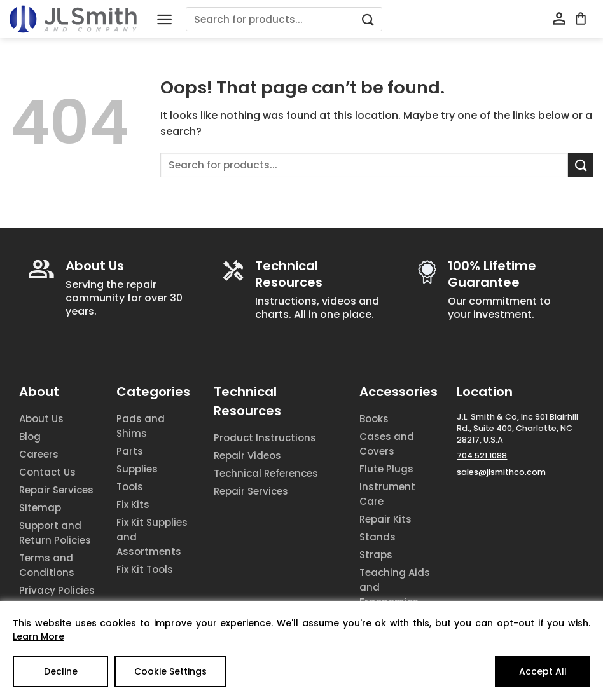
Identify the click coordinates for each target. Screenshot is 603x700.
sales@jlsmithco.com (501, 472)
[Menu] (164, 19)
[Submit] (368, 19)
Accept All (543, 671)
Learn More (38, 636)
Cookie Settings (170, 671)
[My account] (559, 19)
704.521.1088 (482, 456)
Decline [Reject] (61, 671)
